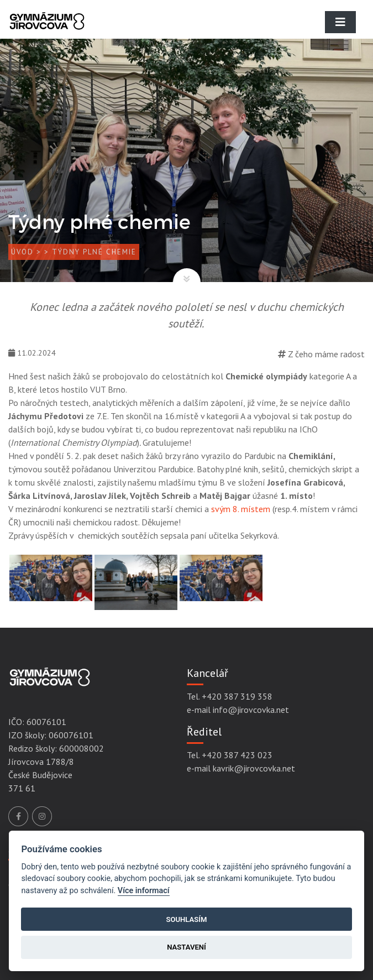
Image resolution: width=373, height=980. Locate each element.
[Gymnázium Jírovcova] (47, 30)
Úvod (22, 252)
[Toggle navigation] (340, 22)
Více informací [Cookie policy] (144, 891)
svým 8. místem (242, 509)
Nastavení (187, 947)
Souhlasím (186, 919)
